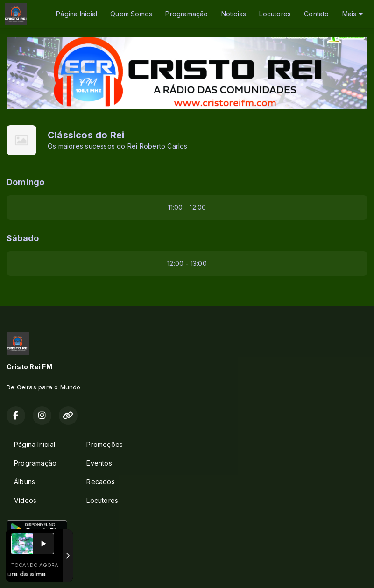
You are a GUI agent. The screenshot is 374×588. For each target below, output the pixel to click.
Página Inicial (77, 14)
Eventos (99, 463)
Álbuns (25, 482)
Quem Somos (131, 14)
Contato (316, 14)
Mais (353, 14)
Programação (187, 14)
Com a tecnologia (39, 571)
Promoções (105, 444)
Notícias (234, 14)
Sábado (23, 238)
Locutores (275, 14)
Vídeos (25, 500)
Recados (100, 482)
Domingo (25, 182)
